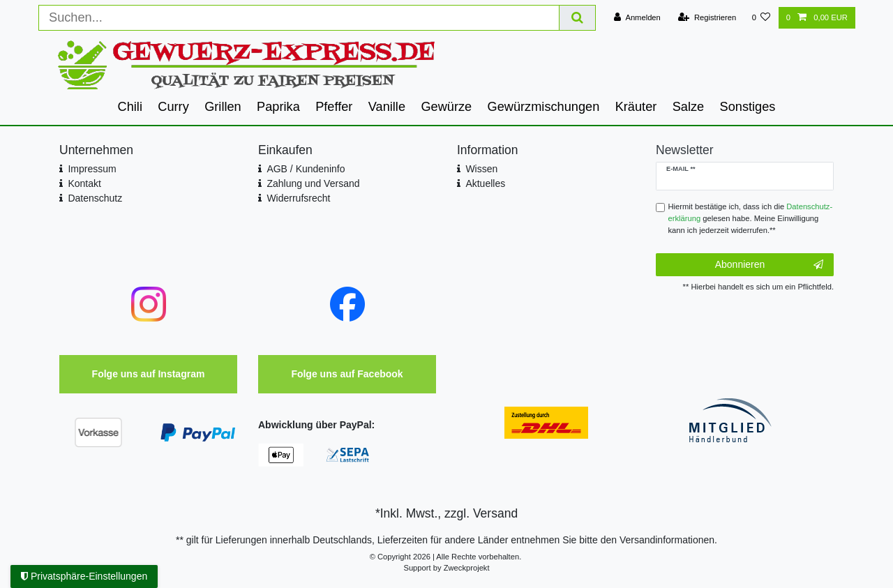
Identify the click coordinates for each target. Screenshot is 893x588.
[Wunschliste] (761, 18)
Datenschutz (95, 198)
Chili (130, 107)
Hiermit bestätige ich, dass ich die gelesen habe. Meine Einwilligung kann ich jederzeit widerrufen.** (751, 218)
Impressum (92, 169)
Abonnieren (769, 265)
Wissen (481, 169)
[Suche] (578, 18)
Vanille (387, 107)
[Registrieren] (707, 18)
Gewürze (446, 107)
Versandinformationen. (668, 540)
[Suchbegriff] (299, 18)
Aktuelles (485, 183)
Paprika (278, 107)
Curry (173, 107)
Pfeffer (334, 107)
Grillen (223, 107)
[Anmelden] (637, 18)
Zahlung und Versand (313, 183)
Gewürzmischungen (544, 107)
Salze (689, 107)
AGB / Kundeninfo (306, 169)
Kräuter (636, 107)
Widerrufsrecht (298, 198)
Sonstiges (748, 107)
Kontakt (84, 183)
